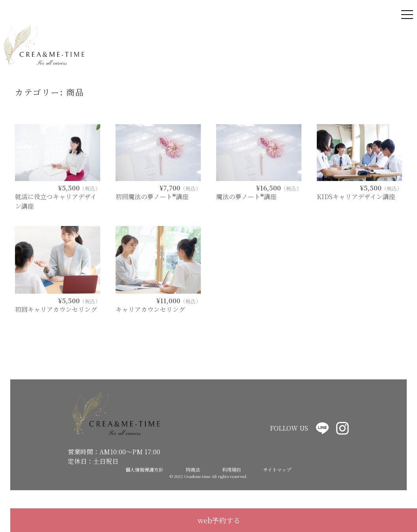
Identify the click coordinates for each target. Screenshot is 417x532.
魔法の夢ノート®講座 (246, 197)
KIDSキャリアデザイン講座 (356, 197)
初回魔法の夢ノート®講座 (152, 197)
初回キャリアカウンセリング (56, 309)
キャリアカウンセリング (150, 309)
